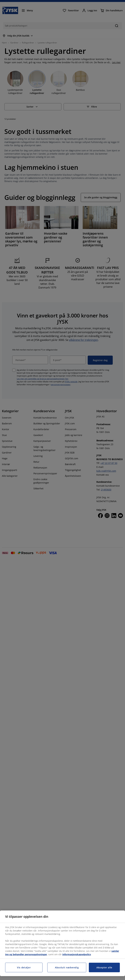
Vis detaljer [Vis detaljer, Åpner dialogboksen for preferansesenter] (24, 967)
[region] (62, 943)
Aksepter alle (104, 967)
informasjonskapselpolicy (77, 954)
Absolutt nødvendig (67, 967)
